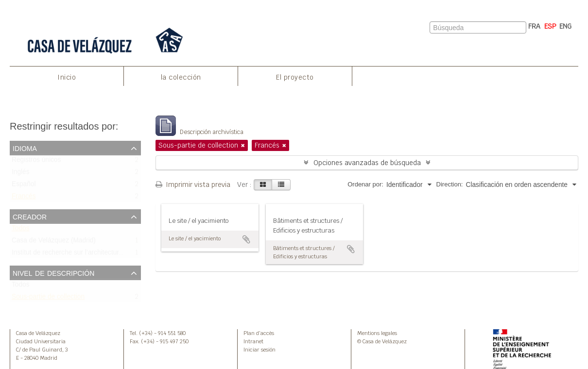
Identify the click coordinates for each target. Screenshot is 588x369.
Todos (21, 230)
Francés (24, 198)
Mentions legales (377, 333)
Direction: (450, 184)
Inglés (21, 174)
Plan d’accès (259, 333)
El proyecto (295, 77)
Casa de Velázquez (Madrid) (54, 243)
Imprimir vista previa (193, 184)
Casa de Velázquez (38, 333)
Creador (30, 216)
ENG (565, 26)
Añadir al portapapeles (246, 239)
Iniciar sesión (259, 350)
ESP (550, 26)
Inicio (67, 77)
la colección (181, 77)
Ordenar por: (365, 184)
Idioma (25, 148)
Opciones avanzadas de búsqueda (367, 163)
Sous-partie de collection (48, 299)
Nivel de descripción (53, 272)
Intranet (253, 341)
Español (24, 186)
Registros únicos (36, 162)
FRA (534, 26)
